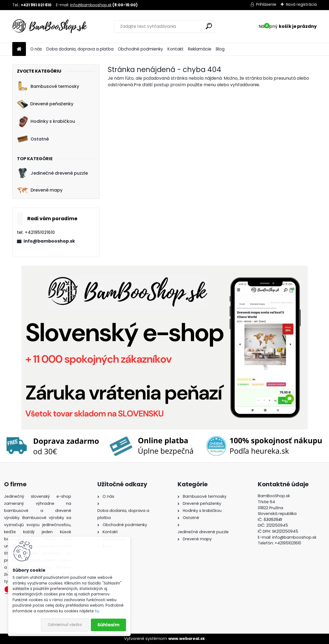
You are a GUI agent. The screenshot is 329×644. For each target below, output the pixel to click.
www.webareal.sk (187, 639)
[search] (209, 26)
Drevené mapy (40, 190)
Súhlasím (108, 625)
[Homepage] (19, 49)
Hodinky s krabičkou (46, 121)
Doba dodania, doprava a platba (80, 49)
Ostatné (33, 139)
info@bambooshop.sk (91, 5)
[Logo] (50, 26)
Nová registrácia (301, 4)
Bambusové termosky (48, 86)
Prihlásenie (266, 4)
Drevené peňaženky (45, 104)
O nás (36, 49)
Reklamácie (200, 49)
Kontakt (176, 49)
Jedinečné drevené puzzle (52, 173)
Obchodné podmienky (140, 49)
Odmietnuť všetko (65, 625)
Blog (220, 49)
